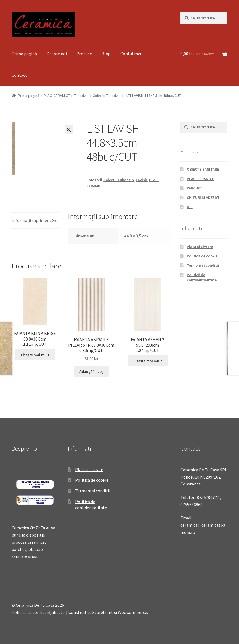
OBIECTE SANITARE (203, 169)
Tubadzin (81, 96)
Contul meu (131, 54)
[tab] (35, 221)
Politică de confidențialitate (202, 278)
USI (190, 207)
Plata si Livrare (200, 247)
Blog (106, 54)
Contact (19, 75)
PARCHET (195, 188)
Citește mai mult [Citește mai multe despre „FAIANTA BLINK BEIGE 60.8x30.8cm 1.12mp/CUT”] (35, 355)
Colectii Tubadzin (107, 96)
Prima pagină (24, 54)
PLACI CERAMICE (57, 96)
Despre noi (57, 54)
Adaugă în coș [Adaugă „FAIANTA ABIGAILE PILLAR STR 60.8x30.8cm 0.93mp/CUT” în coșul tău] (91, 371)
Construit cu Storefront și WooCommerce (108, 612)
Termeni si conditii (203, 265)
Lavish (141, 180)
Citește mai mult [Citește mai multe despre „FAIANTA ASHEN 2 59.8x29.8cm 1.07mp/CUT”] (148, 361)
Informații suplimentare (34, 220)
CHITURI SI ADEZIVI (203, 197)
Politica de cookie (202, 256)
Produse (84, 54)
